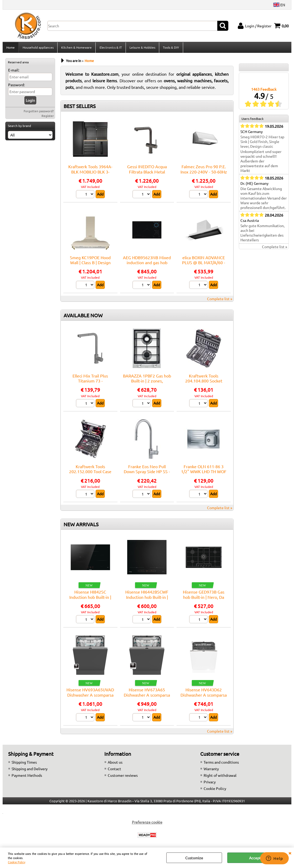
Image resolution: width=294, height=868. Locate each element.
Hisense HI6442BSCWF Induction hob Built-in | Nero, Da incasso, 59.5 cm (147, 598)
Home (11, 48)
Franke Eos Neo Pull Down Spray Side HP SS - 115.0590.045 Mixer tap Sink (147, 476)
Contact (114, 770)
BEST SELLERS (80, 108)
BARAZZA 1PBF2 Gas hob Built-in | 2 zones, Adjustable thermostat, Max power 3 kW (147, 385)
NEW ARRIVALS (81, 526)
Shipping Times (24, 764)
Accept (255, 858)
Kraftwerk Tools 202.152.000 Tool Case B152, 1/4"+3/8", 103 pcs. (90, 473)
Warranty (211, 770)
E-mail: (14, 72)
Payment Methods (27, 777)
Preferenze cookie (147, 824)
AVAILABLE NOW (83, 317)
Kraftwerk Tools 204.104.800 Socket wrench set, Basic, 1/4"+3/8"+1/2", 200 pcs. (204, 385)
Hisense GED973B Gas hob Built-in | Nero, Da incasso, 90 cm (204, 598)
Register (48, 117)
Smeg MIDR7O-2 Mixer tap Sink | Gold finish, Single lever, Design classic (262, 143)
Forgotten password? (39, 113)
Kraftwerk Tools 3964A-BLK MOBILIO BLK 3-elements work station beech (90, 176)
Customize (194, 858)
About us (115, 764)
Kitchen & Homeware (76, 48)
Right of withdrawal (220, 777)
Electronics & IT (110, 48)
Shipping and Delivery (30, 770)
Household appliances (38, 48)
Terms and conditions (221, 764)
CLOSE (290, 853)
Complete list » (220, 300)
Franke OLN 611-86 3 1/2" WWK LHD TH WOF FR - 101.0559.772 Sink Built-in (204, 476)
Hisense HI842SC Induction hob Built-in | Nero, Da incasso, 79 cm (90, 598)
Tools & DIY (170, 48)
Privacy (210, 783)
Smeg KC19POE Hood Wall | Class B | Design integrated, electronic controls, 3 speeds (90, 267)
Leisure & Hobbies (142, 48)
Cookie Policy (17, 862)
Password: (16, 86)
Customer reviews (123, 777)
